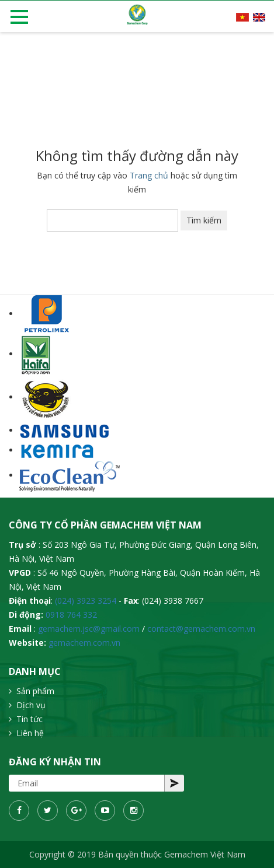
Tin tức (30, 719)
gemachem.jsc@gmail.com (89, 629)
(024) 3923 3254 (86, 601)
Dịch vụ (31, 705)
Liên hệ (30, 733)
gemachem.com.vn (84, 643)
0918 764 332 (71, 615)
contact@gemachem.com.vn (201, 629)
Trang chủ (149, 175)
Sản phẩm (35, 691)
